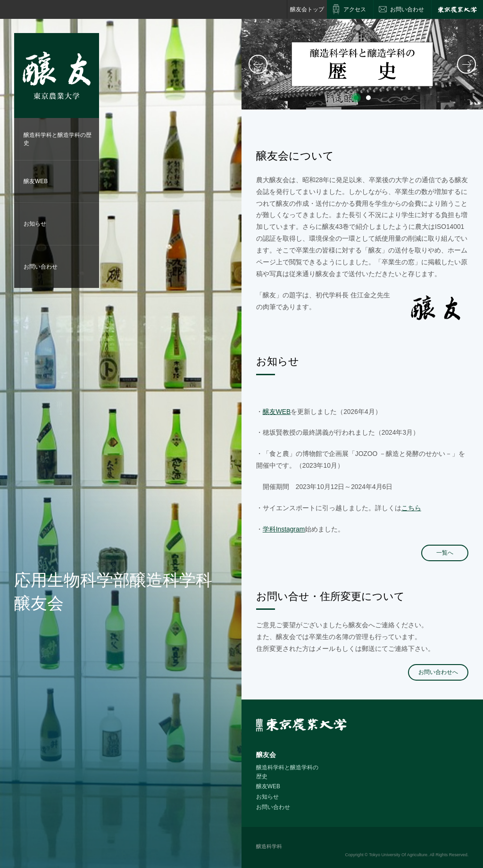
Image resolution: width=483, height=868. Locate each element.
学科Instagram (284, 529)
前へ (258, 64)
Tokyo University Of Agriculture (398, 855)
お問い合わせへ (438, 672)
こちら (411, 508)
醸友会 (266, 755)
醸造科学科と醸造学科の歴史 (58, 139)
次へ (466, 64)
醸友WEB (36, 181)
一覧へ (445, 553)
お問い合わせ (41, 267)
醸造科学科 (269, 846)
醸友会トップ (307, 9)
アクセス (355, 9)
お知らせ (35, 224)
